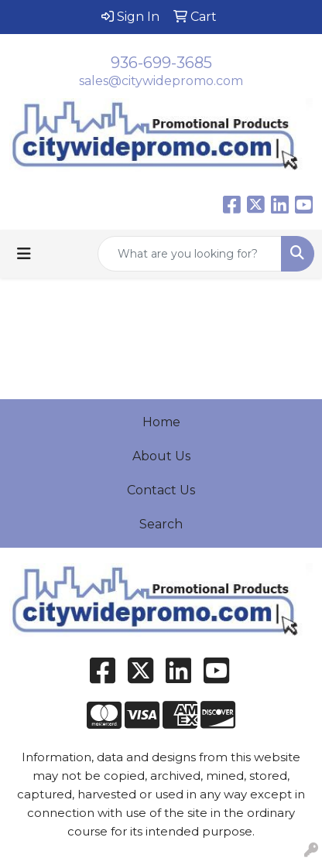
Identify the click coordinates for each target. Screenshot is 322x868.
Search (161, 524)
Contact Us (161, 490)
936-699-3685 (161, 63)
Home (161, 422)
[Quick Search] (190, 254)
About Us (161, 456)
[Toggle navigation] (24, 254)
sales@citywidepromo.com (161, 81)
